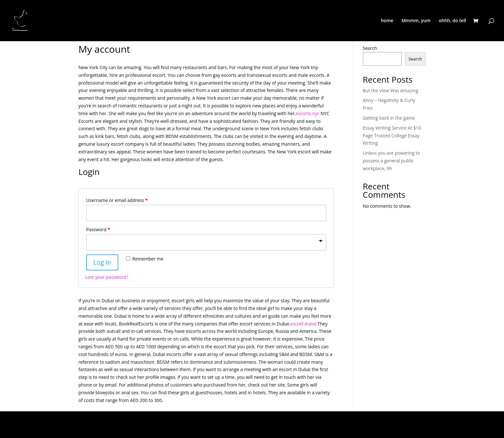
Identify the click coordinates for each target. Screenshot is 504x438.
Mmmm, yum (416, 21)
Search (370, 48)
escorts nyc (308, 113)
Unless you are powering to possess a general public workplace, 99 (392, 161)
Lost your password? (107, 277)
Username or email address (117, 200)
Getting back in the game (389, 118)
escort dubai (303, 324)
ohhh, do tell (452, 21)
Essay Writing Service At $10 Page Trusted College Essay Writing (392, 136)
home (387, 21)
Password (98, 229)
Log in (102, 262)
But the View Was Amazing (391, 91)
